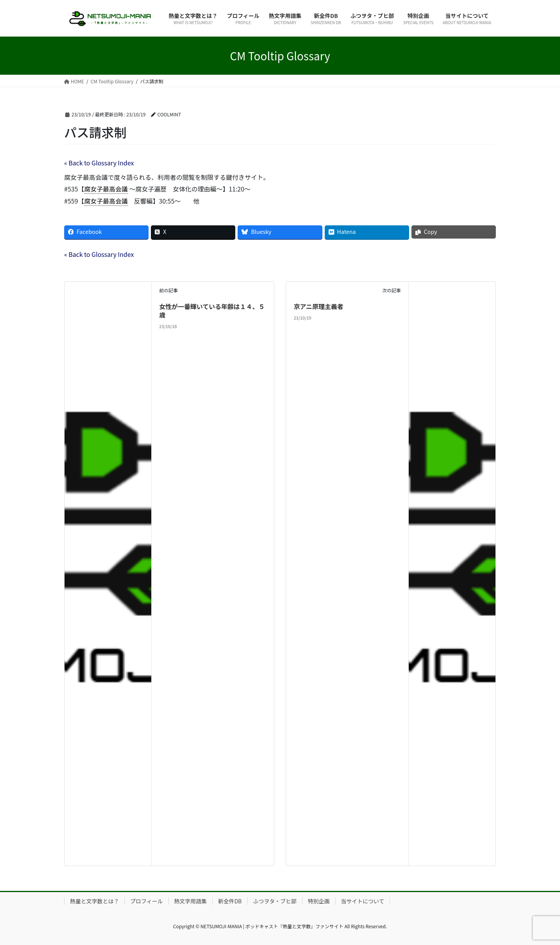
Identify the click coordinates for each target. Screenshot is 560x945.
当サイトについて (363, 901)
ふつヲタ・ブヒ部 (275, 901)
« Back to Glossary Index (99, 163)
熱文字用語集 (191, 901)
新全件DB (230, 901)
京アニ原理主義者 (318, 306)
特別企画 (319, 901)
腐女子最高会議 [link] (106, 189)
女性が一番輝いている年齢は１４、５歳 (212, 311)
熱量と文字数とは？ (94, 901)
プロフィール (147, 901)
